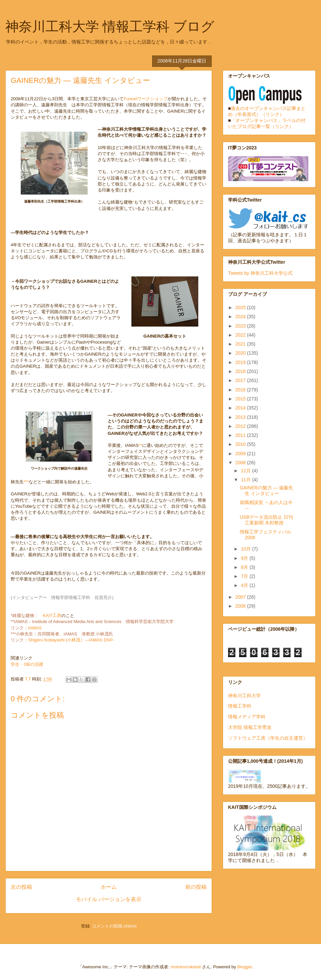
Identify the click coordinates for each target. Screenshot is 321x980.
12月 (246, 471)
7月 (245, 576)
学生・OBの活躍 (27, 664)
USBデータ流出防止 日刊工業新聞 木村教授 (266, 520)
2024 (241, 317)
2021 (241, 344)
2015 (241, 399)
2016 (241, 390)
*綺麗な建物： (27, 616)
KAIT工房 (52, 616)
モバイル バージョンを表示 (109, 899)
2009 (241, 454)
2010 (241, 444)
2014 (241, 408)
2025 (241, 308)
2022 (241, 335)
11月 (246, 480)
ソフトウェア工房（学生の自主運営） (268, 738)
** (140, 445)
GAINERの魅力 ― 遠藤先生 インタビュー (266, 491)
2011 (241, 435)
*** (26, 482)
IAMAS (35, 628)
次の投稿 (21, 887)
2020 (241, 353)
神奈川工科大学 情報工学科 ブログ (110, 26)
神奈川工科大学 (244, 696)
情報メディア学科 (247, 717)
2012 (241, 426)
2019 (241, 362)
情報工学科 (240, 706)
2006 (241, 606)
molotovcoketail (186, 967)
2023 (241, 326)
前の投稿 (196, 887)
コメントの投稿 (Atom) (114, 926)
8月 (245, 567)
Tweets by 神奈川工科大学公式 (260, 273)
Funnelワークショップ (146, 99)
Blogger (244, 967)
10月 (246, 549)
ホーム (109, 887)
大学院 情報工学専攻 (250, 727)
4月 (245, 585)
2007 (241, 597)
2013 (241, 417)
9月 (245, 558)
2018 (241, 371)
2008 (241, 463)
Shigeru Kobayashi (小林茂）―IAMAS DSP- (71, 640)
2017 (241, 380)
